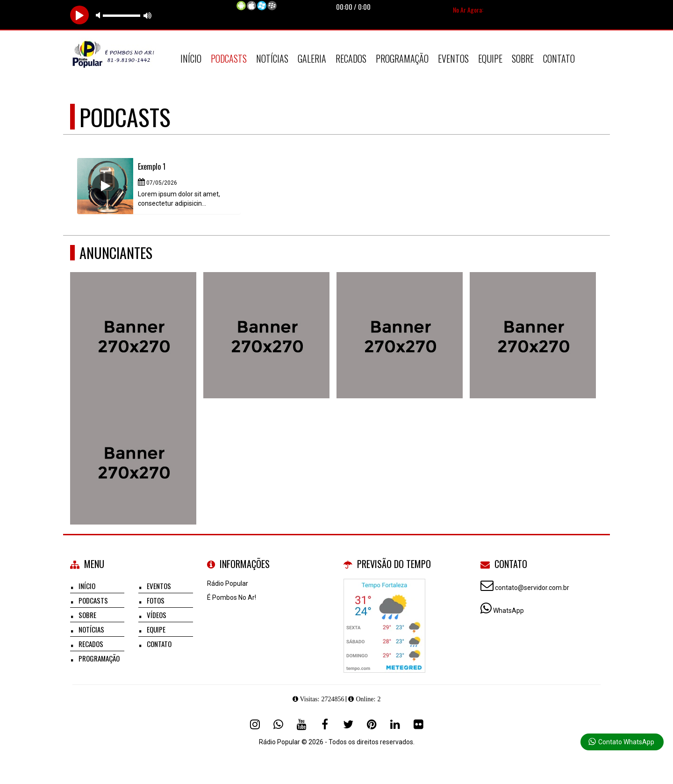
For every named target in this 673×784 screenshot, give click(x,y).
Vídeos (157, 615)
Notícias (272, 58)
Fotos (156, 600)
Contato (559, 58)
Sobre (523, 58)
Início (191, 58)
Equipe (490, 58)
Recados (351, 58)
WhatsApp (508, 611)
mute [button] (100, 15)
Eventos (453, 58)
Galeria (312, 58)
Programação (402, 58)
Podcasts (229, 58)
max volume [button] (148, 15)
